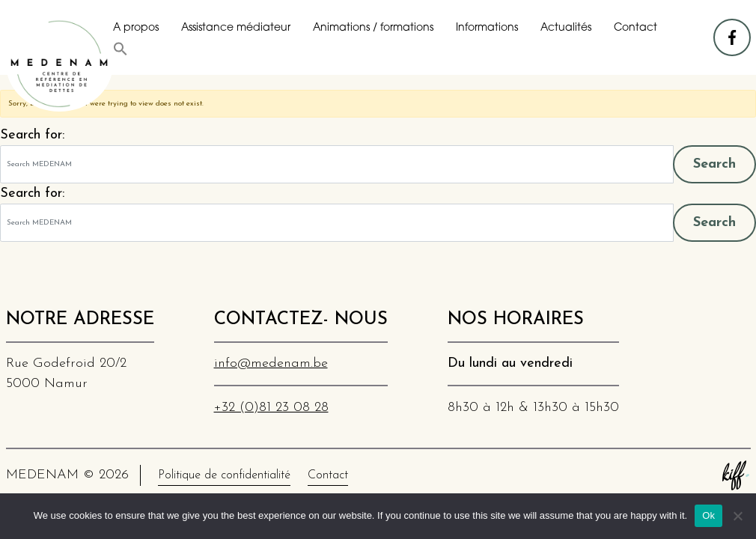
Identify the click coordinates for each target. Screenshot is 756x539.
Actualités (566, 28)
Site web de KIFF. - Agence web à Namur (736, 475)
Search (714, 164)
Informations (487, 28)
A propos (136, 28)
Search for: (32, 135)
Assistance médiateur (236, 28)
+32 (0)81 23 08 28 (271, 408)
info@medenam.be (271, 363)
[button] (121, 49)
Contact (635, 28)
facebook (733, 30)
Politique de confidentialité (224, 475)
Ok (708, 515)
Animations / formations (373, 28)
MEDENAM (60, 64)
